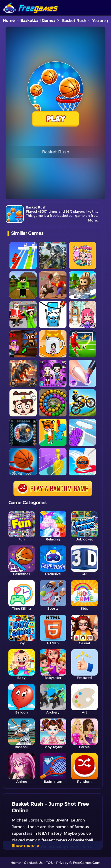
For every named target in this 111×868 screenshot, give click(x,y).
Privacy (62, 863)
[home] (31, 2)
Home (9, 20)
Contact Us (33, 863)
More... (94, 220)
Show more (26, 846)
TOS (49, 863)
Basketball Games (38, 20)
